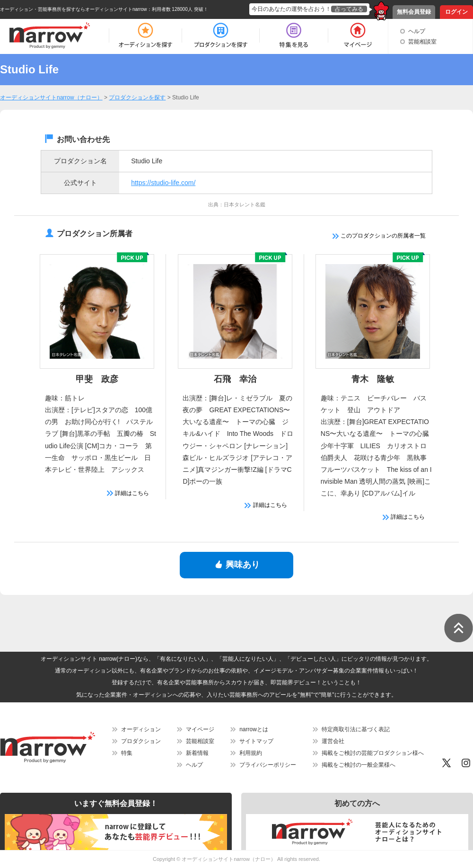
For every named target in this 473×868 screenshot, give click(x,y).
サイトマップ (256, 741)
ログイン (456, 12)
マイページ (200, 729)
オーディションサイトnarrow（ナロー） (229, 859)
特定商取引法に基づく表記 (356, 729)
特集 (127, 753)
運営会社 (333, 741)
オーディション (141, 729)
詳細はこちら (128, 493)
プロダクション (141, 741)
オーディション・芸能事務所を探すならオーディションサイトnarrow (74, 9)
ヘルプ (417, 31)
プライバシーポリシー (268, 765)
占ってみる (349, 9)
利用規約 (251, 753)
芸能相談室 (422, 42)
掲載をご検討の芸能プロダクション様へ (373, 753)
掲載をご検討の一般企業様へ (359, 765)
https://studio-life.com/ (163, 183)
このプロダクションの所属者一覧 (379, 236)
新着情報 (197, 753)
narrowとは (254, 729)
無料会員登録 (414, 12)
